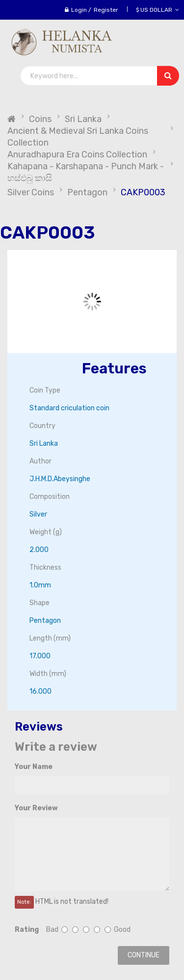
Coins (40, 119)
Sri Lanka (83, 119)
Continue (144, 955)
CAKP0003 (143, 192)
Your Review (36, 808)
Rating (27, 930)
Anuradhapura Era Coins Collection (77, 154)
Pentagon (87, 192)
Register (106, 10)
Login (79, 10)
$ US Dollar (158, 10)
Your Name (34, 767)
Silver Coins (31, 192)
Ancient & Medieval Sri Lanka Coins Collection (78, 137)
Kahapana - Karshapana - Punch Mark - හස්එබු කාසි (86, 172)
